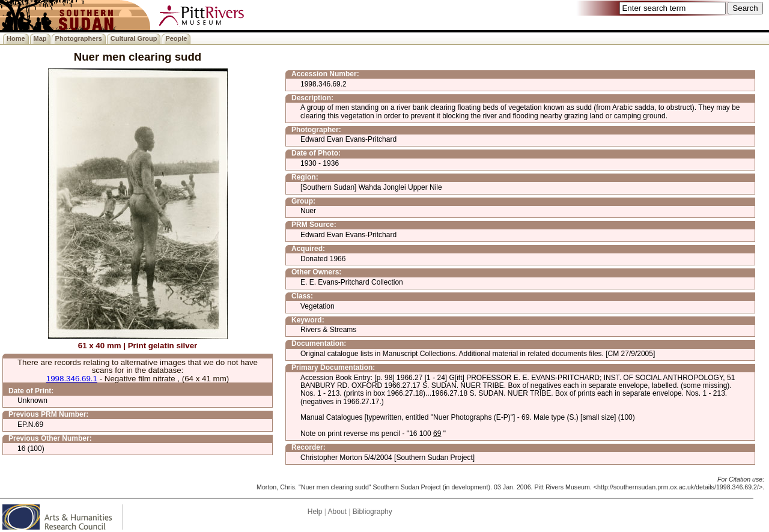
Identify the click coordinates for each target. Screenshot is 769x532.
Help (315, 512)
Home (16, 38)
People (176, 38)
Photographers (79, 38)
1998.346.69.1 (72, 379)
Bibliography (372, 512)
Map (40, 38)
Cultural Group (134, 38)
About (337, 512)
